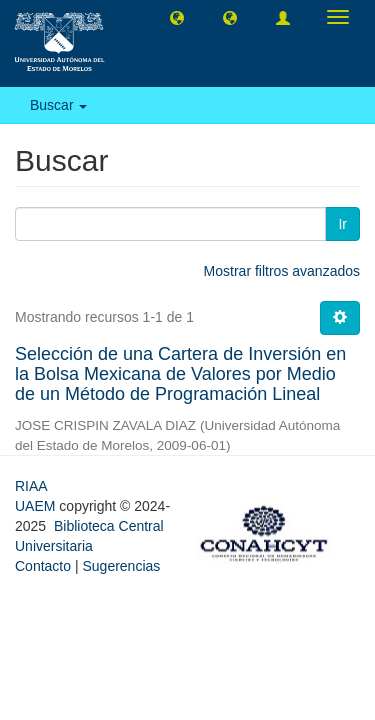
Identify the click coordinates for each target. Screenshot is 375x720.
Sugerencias (121, 566)
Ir (342, 224)
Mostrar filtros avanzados (282, 271)
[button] (177, 17)
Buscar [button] (58, 105)
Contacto (43, 566)
